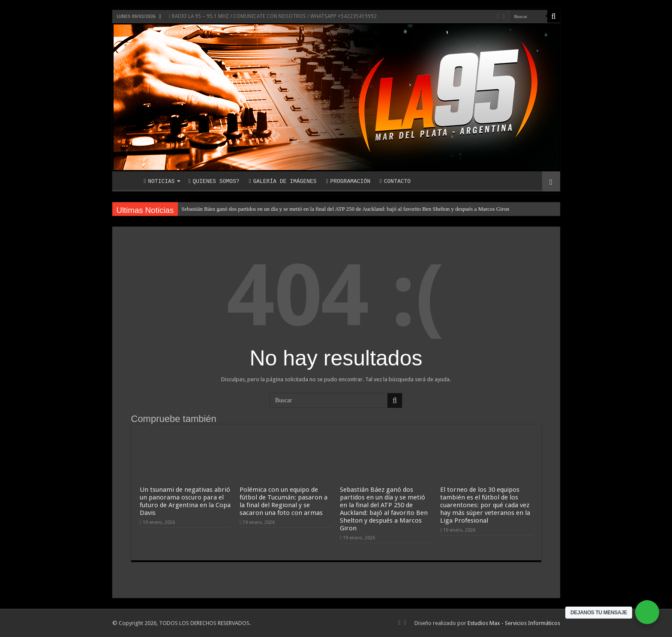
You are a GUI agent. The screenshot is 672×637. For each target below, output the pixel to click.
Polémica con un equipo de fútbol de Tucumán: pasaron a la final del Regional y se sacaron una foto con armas (283, 501)
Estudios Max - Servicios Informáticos (514, 623)
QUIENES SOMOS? (214, 181)
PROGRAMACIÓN (348, 181)
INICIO (128, 180)
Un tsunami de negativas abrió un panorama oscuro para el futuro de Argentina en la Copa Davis (185, 501)
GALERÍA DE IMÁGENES (283, 181)
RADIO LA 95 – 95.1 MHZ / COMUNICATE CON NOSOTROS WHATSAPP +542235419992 (273, 16)
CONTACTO (395, 181)
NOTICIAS (159, 181)
